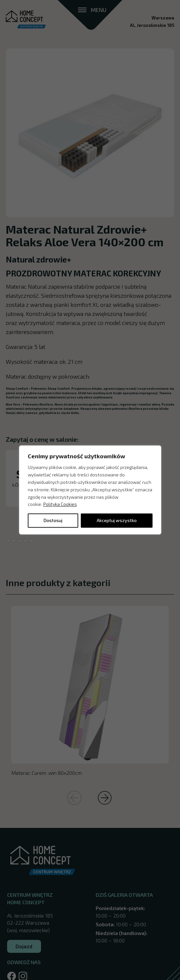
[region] (90, 490)
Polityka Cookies (60, 504)
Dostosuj (53, 521)
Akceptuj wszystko (117, 521)
